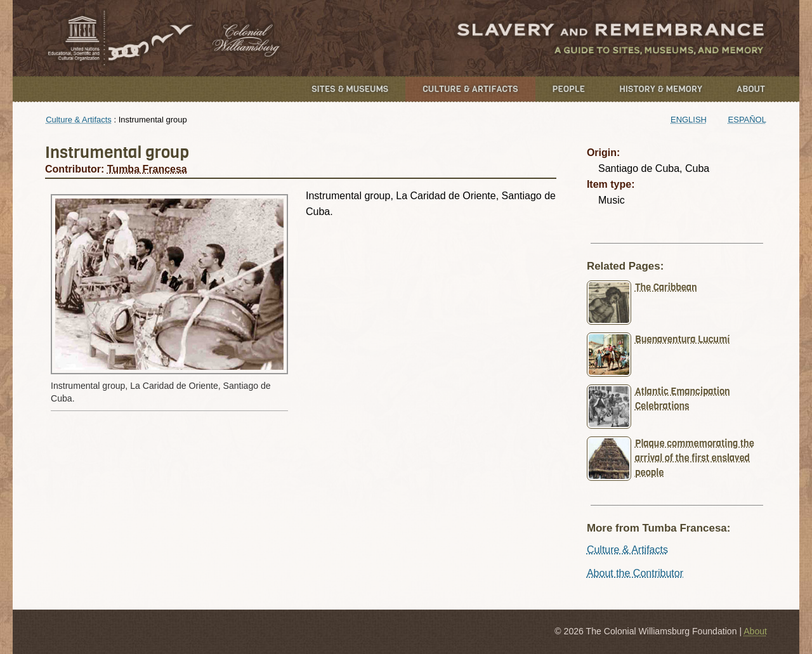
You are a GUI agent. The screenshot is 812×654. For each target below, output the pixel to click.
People (569, 89)
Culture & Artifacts (470, 89)
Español (747, 120)
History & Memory (661, 89)
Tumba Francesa (147, 169)
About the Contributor (635, 573)
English (689, 120)
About (751, 89)
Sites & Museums (350, 89)
